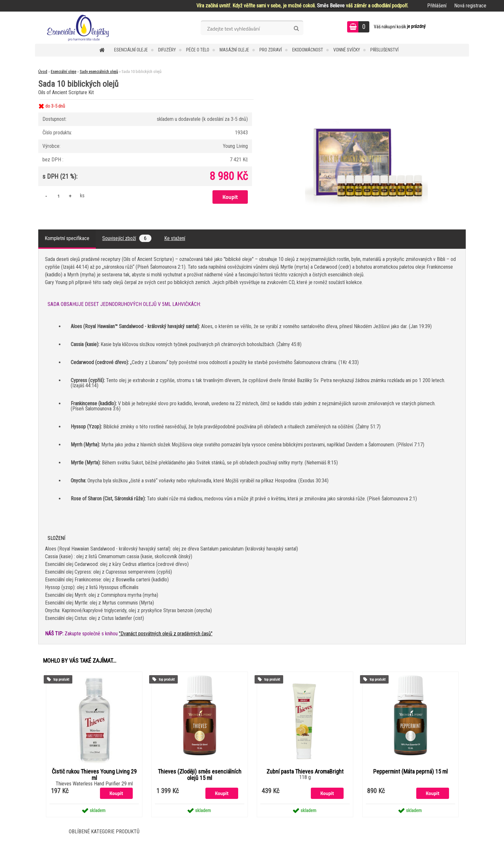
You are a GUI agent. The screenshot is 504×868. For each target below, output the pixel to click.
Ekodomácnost (308, 50)
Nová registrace (470, 6)
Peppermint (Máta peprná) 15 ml (410, 772)
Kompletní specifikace (67, 238)
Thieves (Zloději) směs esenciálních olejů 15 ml (200, 775)
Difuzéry (167, 50)
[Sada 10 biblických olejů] (366, 99)
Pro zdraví (271, 50)
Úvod (43, 72)
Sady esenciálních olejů (99, 72)
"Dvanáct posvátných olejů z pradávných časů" (166, 634)
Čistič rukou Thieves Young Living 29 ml (94, 775)
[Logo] (79, 28)
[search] (296, 29)
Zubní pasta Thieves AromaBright (305, 772)
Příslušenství (384, 50)
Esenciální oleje (131, 50)
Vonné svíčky (347, 50)
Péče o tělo (198, 50)
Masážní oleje (234, 50)
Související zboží (127, 238)
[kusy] (59, 196)
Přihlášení (437, 6)
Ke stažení (175, 238)
